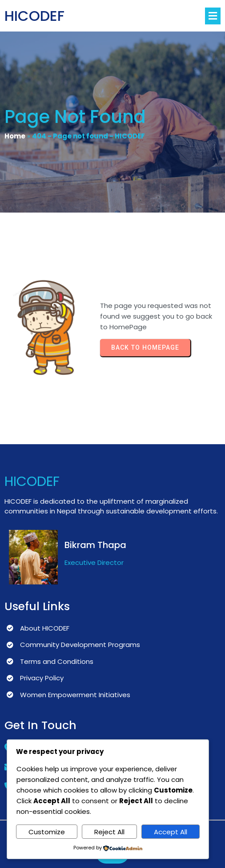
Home (15, 136)
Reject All (109, 832)
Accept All (171, 832)
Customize (47, 832)
